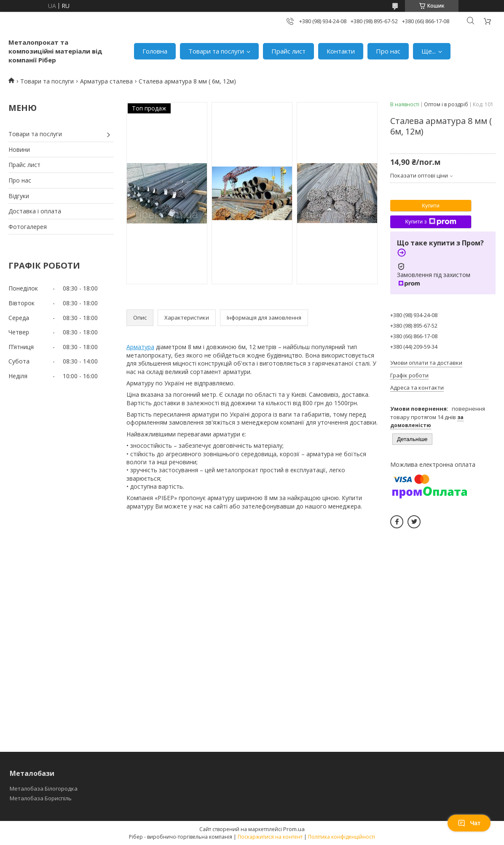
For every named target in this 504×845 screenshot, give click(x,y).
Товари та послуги (216, 51)
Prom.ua (294, 829)
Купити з (430, 222)
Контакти (341, 51)
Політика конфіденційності (342, 837)
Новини (19, 149)
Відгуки (19, 196)
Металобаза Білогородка (44, 788)
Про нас (388, 51)
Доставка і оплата (35, 211)
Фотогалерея (28, 227)
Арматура (140, 347)
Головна (155, 51)
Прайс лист (288, 51)
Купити (431, 206)
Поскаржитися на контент (270, 837)
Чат (469, 823)
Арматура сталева (106, 81)
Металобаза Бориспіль (41, 798)
